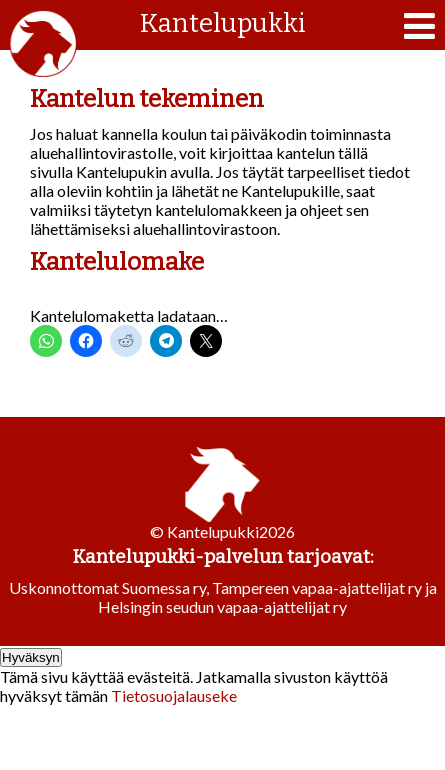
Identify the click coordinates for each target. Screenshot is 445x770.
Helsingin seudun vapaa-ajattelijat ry (222, 606)
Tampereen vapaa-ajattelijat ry (317, 587)
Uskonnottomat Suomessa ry (107, 587)
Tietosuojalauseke (174, 695)
